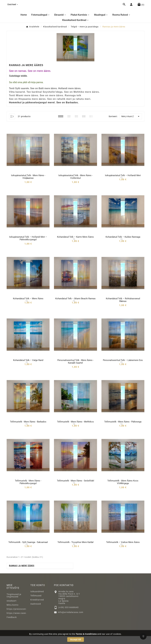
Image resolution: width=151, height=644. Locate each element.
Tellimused (36, 604)
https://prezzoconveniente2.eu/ (23, 617)
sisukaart (12, 609)
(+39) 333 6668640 (68, 615)
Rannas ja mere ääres (22, 574)
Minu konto (13, 613)
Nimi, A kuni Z (131, 124)
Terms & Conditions (86, 634)
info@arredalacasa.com (71, 620)
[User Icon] (132, 9)
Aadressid (36, 612)
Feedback (12, 625)
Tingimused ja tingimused (14, 603)
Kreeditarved (37, 608)
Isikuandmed (37, 599)
